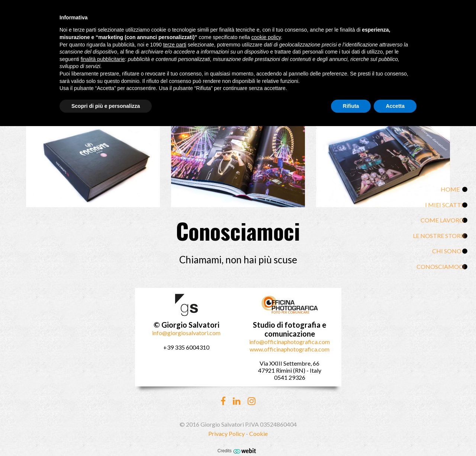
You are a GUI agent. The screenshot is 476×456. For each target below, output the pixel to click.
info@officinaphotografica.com (290, 342)
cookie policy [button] (266, 37)
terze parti (175, 45)
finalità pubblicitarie (103, 59)
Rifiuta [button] (351, 106)
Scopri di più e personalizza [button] (106, 106)
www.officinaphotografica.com (290, 349)
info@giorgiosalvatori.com (186, 333)
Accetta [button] (395, 106)
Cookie (258, 433)
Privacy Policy (226, 433)
